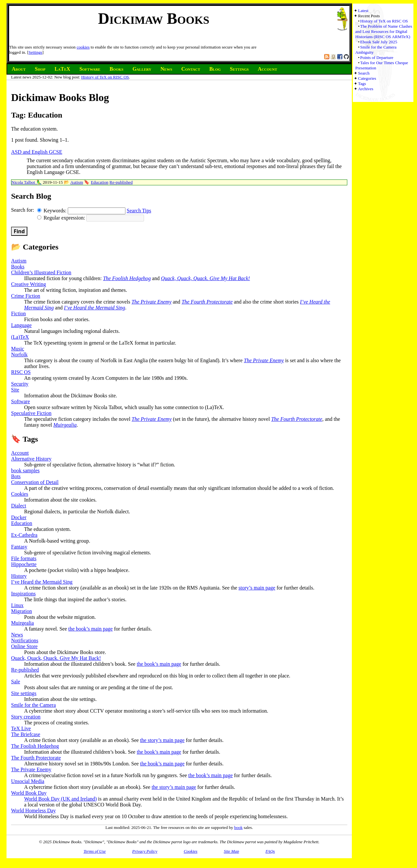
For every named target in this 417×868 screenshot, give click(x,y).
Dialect (19, 506)
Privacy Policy (145, 851)
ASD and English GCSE (37, 152)
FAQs (270, 851)
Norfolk (19, 355)
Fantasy (19, 547)
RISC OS (21, 372)
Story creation (26, 717)
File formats (24, 558)
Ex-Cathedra (24, 535)
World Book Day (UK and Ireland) (60, 799)
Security (20, 384)
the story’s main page (162, 740)
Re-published (121, 182)
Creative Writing (29, 284)
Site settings (24, 693)
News (17, 635)
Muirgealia (65, 425)
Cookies (20, 494)
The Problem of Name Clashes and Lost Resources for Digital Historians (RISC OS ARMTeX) (384, 31)
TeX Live (21, 728)
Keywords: (52, 211)
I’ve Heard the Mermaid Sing (94, 308)
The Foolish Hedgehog (127, 278)
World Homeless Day (33, 811)
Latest (363, 11)
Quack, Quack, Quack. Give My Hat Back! (205, 278)
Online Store (24, 646)
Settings (36, 52)
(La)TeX (20, 337)
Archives (366, 89)
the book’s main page (91, 629)
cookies (83, 47)
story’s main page (257, 588)
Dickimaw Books (154, 18)
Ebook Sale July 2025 (379, 42)
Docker (19, 517)
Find (19, 231)
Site (15, 390)
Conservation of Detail (35, 482)
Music (18, 349)
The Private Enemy (152, 302)
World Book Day (29, 793)
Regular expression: (62, 218)
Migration (22, 611)
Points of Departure (377, 57)
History (19, 576)
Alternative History (31, 459)
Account (20, 453)
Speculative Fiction (31, 413)
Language (21, 325)
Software (21, 401)
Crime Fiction (26, 296)
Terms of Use (94, 851)
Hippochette (24, 564)
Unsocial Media (28, 781)
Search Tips (139, 211)
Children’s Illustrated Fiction (41, 272)
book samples (25, 470)
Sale (16, 682)
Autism (77, 182)
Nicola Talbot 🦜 (27, 182)
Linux (17, 605)
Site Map (231, 851)
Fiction (18, 313)
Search (364, 73)
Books (18, 267)
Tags (362, 84)
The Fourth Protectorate (207, 302)
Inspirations (23, 594)
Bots (16, 476)
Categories (367, 78)
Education (100, 182)
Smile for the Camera (33, 705)
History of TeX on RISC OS (105, 77)
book (238, 827)
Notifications (25, 640)
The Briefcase (26, 734)
